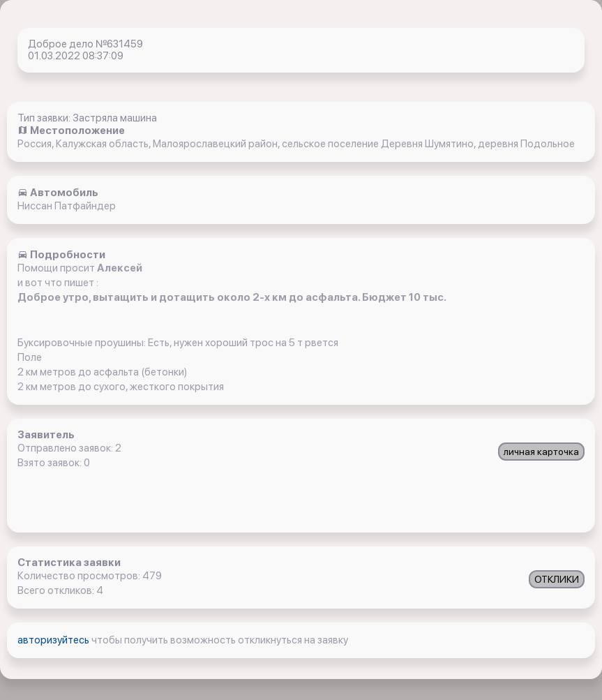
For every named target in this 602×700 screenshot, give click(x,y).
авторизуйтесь (54, 640)
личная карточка (541, 452)
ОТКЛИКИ (557, 579)
